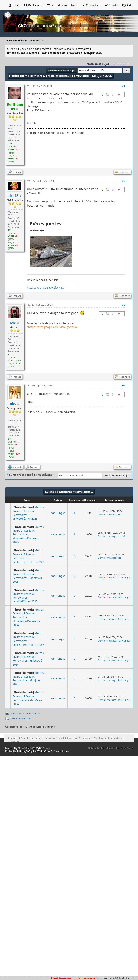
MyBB (17, 748)
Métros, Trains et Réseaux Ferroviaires (66, 49)
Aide (127, 5)
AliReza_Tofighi (25, 751)
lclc (13, 323)
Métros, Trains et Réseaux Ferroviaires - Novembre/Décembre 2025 (28, 534)
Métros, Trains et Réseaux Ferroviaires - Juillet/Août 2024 (28, 659)
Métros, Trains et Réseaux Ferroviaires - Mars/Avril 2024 (28, 698)
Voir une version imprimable (26, 713)
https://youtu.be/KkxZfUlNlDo (46, 287)
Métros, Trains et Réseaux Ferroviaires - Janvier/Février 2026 (28, 513)
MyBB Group (43, 748)
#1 (124, 86)
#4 (124, 386)
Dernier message (107, 514)
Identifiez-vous (61, 978)
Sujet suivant (43, 475)
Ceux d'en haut (29, 49)
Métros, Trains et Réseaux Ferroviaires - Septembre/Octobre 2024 (29, 639)
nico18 (121, 536)
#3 (124, 305)
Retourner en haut (37, 738)
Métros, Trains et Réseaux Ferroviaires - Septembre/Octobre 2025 (29, 556)
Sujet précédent (20, 475)
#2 (124, 181)
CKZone (12, 49)
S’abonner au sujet (21, 718)
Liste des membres (62, 5)
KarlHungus (58, 513)
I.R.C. (14, 5)
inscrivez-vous (85, 978)
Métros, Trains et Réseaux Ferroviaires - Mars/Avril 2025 (28, 576)
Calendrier (91, 5)
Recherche (34, 5)
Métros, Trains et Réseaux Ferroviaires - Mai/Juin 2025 (55, 53)
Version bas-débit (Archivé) (63, 738)
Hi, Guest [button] (16, 15)
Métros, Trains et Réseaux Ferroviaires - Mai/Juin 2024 (28, 679)
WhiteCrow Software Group (53, 751)
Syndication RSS (88, 738)
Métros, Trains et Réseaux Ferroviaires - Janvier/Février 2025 (28, 596)
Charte (112, 5)
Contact (12, 738)
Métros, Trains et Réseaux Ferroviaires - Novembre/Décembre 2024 (28, 617)
